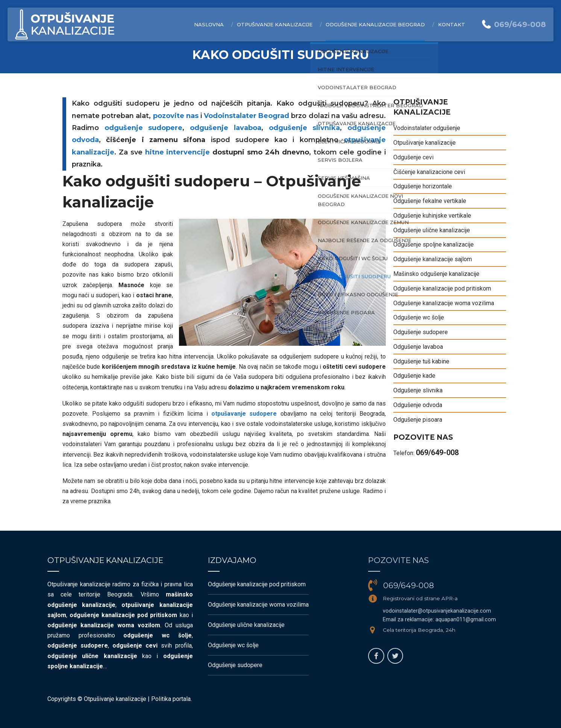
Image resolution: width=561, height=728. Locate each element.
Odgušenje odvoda (418, 405)
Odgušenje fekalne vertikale (430, 201)
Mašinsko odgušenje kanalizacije (436, 274)
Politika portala (171, 699)
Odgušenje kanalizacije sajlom (433, 259)
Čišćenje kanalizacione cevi (429, 172)
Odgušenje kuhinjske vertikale (432, 216)
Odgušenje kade (414, 376)
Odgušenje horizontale (423, 186)
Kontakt (452, 24)
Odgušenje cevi (413, 157)
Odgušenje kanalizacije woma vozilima (444, 303)
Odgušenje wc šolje (419, 317)
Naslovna (209, 24)
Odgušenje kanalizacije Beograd (375, 24)
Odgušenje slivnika (418, 390)
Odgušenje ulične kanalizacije (432, 230)
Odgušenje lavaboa (418, 347)
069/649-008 (437, 453)
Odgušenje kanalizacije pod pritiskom (442, 288)
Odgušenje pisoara (418, 420)
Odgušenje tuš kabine (421, 361)
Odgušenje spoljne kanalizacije (434, 244)
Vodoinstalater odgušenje (427, 128)
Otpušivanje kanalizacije (275, 24)
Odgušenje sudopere (421, 332)
